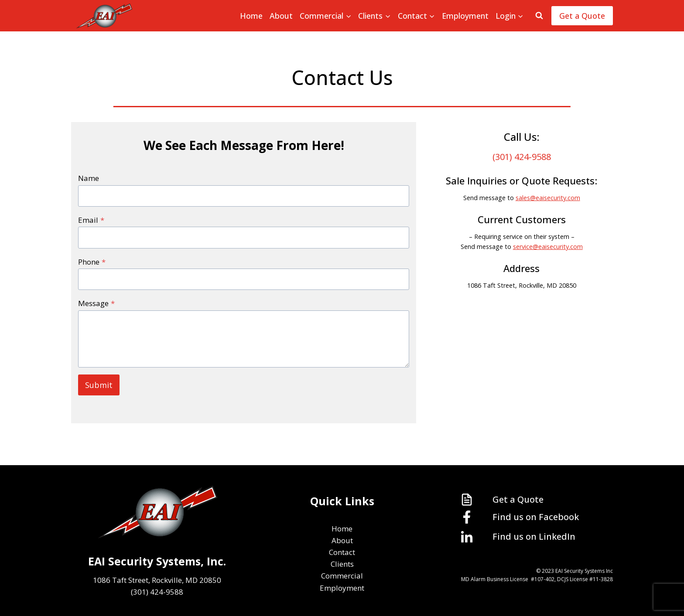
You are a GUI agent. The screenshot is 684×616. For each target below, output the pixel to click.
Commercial (342, 576)
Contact (342, 552)
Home (251, 16)
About (281, 16)
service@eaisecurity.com (548, 247)
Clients (342, 564)
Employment (465, 16)
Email (91, 220)
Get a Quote (582, 16)
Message (96, 303)
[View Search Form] (539, 16)
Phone (92, 262)
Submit (99, 385)
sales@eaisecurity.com (548, 198)
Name (89, 178)
